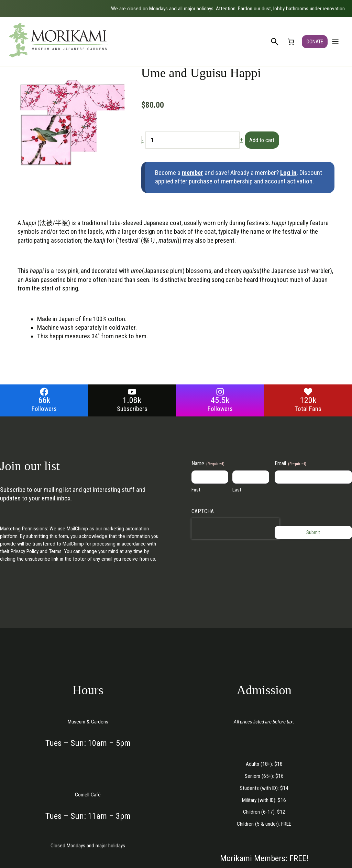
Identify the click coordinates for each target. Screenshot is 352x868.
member (192, 173)
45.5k (220, 400)
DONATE (315, 42)
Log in (288, 173)
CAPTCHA (203, 511)
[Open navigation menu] (335, 41)
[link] (290, 41)
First (196, 490)
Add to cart (265, 140)
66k (44, 400)
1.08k (132, 400)
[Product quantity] (192, 140)
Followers (44, 409)
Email (290, 464)
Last (237, 490)
